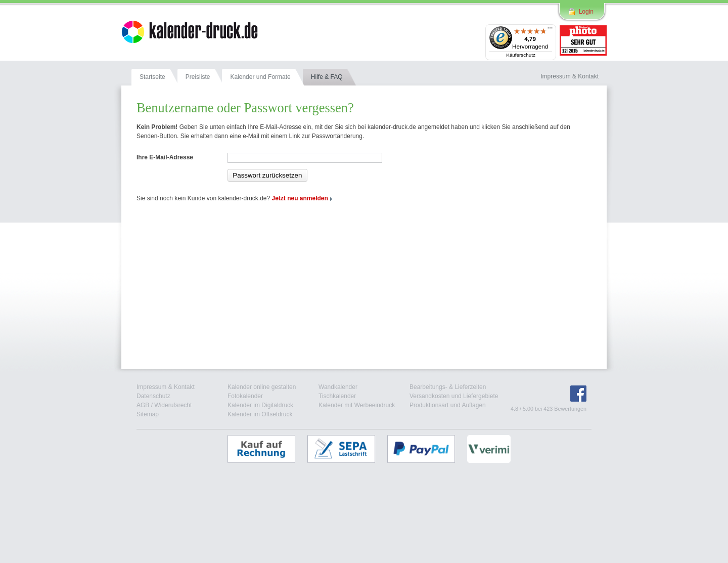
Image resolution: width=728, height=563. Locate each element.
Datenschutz (153, 396)
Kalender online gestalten (262, 387)
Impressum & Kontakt (166, 387)
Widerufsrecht (173, 405)
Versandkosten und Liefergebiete (454, 396)
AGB (143, 405)
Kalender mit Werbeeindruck (357, 405)
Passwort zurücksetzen (267, 175)
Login (586, 12)
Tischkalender (337, 396)
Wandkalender (338, 387)
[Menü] (550, 30)
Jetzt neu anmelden (300, 198)
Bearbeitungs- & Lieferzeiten (448, 387)
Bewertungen (570, 409)
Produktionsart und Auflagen (448, 405)
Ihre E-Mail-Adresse (165, 157)
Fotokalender (245, 396)
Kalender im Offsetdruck (260, 414)
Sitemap (148, 414)
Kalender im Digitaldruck (260, 405)
